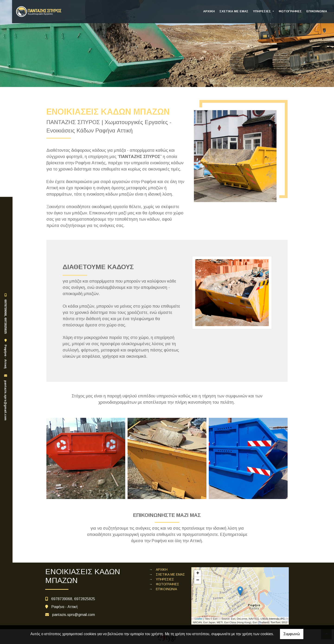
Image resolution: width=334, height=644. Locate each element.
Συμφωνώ (292, 634)
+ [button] (198, 573)
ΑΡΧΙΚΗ (209, 11)
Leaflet (199, 619)
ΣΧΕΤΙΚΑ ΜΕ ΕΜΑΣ (234, 11)
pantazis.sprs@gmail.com (5, 401)
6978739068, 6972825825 (5, 316)
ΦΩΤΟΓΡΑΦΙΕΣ (290, 11)
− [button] (198, 580)
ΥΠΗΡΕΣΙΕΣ (262, 11)
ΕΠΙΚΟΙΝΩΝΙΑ (317, 11)
